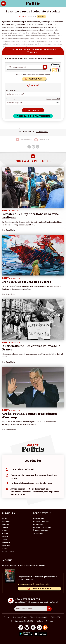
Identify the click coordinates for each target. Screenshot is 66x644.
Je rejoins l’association (42, 527)
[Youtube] (33, 628)
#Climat (6, 565)
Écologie (6, 524)
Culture (5, 533)
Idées (4, 530)
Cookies (49, 621)
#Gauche (21, 565)
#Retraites (31, 565)
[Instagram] (39, 628)
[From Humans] (45, 628)
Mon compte (38, 533)
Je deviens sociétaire (41, 521)
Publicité (40, 621)
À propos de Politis (41, 530)
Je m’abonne (38, 524)
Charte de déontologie (39, 617)
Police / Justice (8, 551)
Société (5, 527)
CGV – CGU (56, 617)
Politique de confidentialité (22, 621)
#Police (13, 565)
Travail (5, 539)
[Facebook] (21, 628)
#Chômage (41, 565)
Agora (5, 518)
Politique (6, 521)
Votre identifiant (11, 90)
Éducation (6, 545)
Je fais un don (38, 518)
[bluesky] (27, 628)
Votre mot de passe (12, 99)
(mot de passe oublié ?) (53, 99)
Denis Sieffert (22, 16)
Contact (7, 617)
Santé (5, 548)
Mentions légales (20, 617)
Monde (5, 536)
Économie (6, 542)
